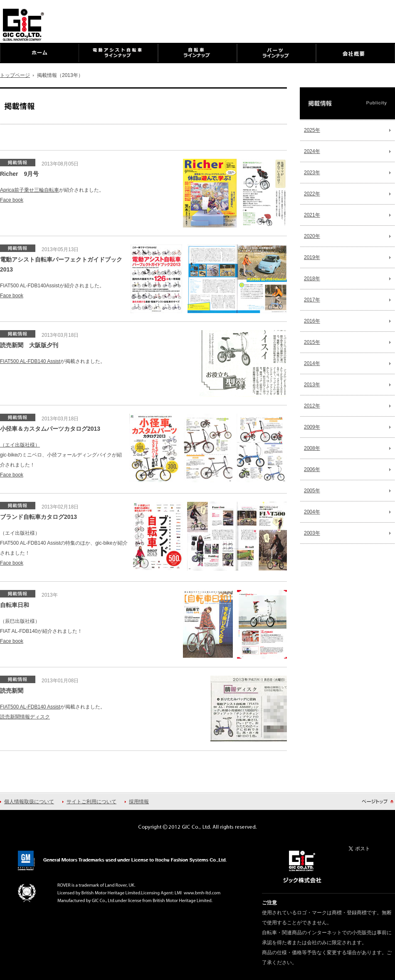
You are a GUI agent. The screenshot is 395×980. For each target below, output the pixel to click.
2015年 (312, 342)
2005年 (312, 491)
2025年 (312, 130)
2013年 (312, 385)
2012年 (312, 406)
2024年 (312, 151)
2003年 (312, 533)
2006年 (312, 469)
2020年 (312, 236)
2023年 (312, 173)
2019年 (312, 257)
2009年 (312, 427)
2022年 (312, 194)
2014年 (312, 363)
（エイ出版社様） (20, 445)
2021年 (312, 215)
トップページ (15, 75)
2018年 (312, 279)
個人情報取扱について (29, 802)
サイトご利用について (91, 802)
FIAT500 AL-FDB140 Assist (30, 361)
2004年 (312, 512)
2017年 (312, 300)
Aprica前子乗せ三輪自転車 (30, 190)
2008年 (312, 448)
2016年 (312, 321)
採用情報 (139, 802)
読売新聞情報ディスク (25, 717)
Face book (12, 200)
